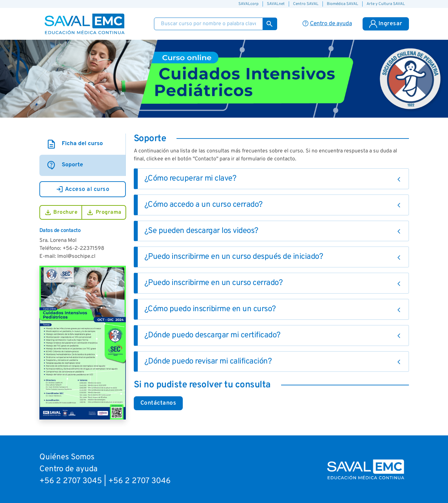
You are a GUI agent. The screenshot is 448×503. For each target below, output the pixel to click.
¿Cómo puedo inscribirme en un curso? (210, 309)
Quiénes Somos (67, 457)
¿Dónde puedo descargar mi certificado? (212, 335)
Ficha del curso (75, 144)
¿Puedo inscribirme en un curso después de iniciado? (234, 257)
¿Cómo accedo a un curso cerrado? (203, 205)
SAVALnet (276, 4)
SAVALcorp (249, 4)
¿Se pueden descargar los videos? (201, 231)
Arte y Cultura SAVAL (386, 4)
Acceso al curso (83, 189)
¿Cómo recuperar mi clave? (190, 179)
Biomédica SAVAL (343, 4)
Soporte (65, 165)
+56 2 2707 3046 (139, 481)
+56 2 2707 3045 (71, 481)
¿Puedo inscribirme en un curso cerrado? (214, 283)
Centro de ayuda (69, 469)
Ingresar (386, 24)
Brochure (61, 212)
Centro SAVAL (306, 4)
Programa (104, 212)
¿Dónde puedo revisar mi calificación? (208, 362)
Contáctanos (158, 403)
